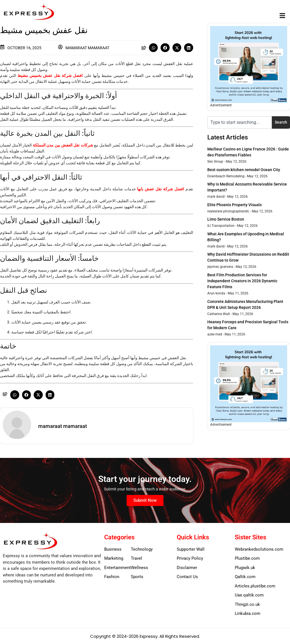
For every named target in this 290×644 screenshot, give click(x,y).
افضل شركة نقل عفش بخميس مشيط (50, 76)
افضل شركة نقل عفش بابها (161, 189)
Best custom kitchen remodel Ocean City (244, 170)
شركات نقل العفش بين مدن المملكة (63, 145)
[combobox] (240, 122)
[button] (282, 16)
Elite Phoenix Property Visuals (234, 205)
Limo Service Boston (226, 219)
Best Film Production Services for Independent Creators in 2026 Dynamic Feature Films (242, 281)
